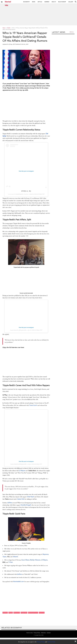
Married (47, 2)
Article (40, 2)
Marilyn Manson (35, 560)
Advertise (43, 633)
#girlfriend (5, 613)
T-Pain (11, 562)
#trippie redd (24, 613)
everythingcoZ (19, 194)
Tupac (5, 557)
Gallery (71, 2)
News (34, 2)
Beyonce (46, 554)
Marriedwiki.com (19, 581)
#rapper (11, 613)
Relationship (62, 2)
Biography (26, 2)
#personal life (17, 613)
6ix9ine (10, 503)
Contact (49, 633)
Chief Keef (31, 497)
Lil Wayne (22, 471)
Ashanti (15, 557)
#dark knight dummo (33, 613)
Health (54, 2)
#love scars (42, 613)
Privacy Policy (41, 642)
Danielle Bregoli (26, 505)
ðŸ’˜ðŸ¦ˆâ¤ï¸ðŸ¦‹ (26, 191)
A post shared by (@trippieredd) (18, 330)
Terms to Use (30, 633)
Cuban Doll (21, 499)
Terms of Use (51, 642)
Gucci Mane (25, 560)
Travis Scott (33, 405)
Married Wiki (8, 2)
